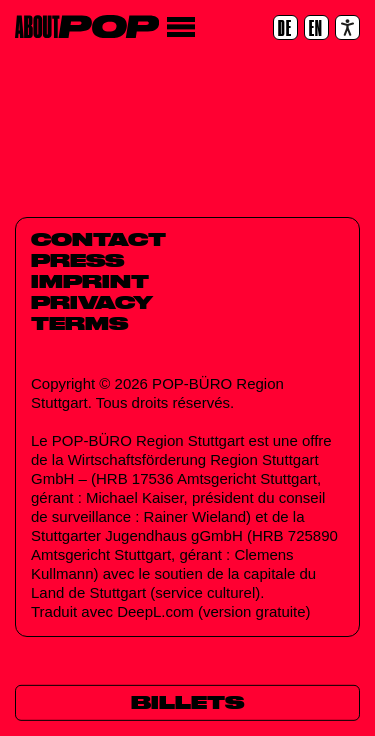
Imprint (90, 281)
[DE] (285, 27)
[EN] (316, 27)
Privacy (92, 302)
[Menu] (180, 27)
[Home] (87, 26)
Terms (79, 323)
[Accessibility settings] (347, 27)
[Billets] (187, 703)
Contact (98, 239)
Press (77, 260)
